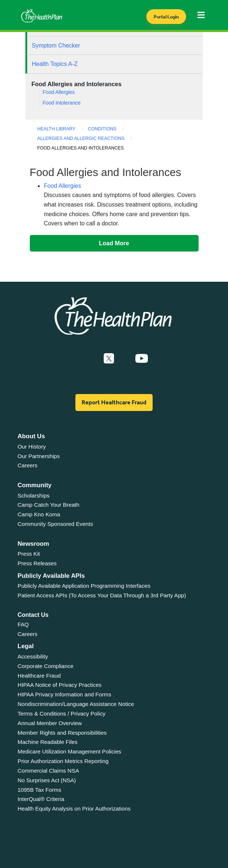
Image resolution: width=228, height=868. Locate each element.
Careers (28, 465)
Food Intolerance (62, 103)
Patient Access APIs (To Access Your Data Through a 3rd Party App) (102, 595)
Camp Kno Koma (39, 514)
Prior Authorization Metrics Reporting (63, 761)
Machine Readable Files (48, 742)
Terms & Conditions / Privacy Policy (62, 714)
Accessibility (33, 656)
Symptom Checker (56, 45)
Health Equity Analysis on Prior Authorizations (74, 809)
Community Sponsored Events (55, 524)
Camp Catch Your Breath (49, 505)
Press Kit (29, 554)
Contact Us (33, 615)
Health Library (56, 129)
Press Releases (37, 563)
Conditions (102, 129)
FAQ (23, 624)
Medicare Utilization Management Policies (70, 751)
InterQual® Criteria (41, 799)
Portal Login (166, 17)
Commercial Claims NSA (48, 771)
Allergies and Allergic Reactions (81, 138)
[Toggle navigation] (203, 17)
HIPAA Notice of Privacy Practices (60, 685)
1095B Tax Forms (40, 790)
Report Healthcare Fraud (114, 402)
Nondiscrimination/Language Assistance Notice (76, 704)
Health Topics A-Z (55, 64)
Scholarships (34, 496)
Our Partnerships (39, 456)
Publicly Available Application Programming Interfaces (84, 586)
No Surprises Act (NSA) (47, 780)
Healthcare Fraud (39, 676)
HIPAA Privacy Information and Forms (65, 694)
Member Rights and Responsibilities (62, 733)
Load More (114, 243)
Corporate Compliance (46, 666)
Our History (32, 447)
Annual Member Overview (50, 723)
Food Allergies (59, 92)
